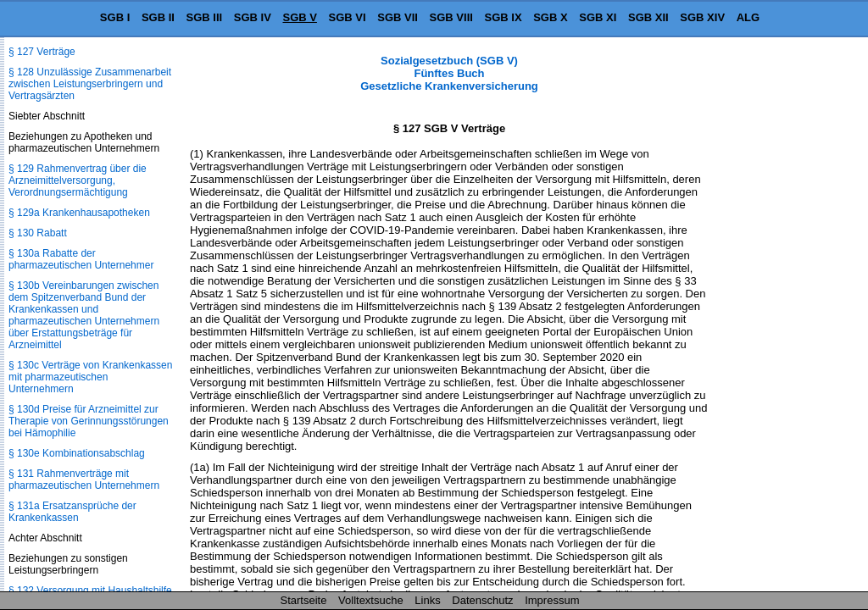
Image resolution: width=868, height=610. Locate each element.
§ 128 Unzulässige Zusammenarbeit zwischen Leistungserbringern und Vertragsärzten (90, 84)
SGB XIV (702, 17)
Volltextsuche (371, 600)
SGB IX (504, 17)
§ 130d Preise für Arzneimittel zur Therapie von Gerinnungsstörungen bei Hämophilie (89, 421)
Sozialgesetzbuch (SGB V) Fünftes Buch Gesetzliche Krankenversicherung (449, 73)
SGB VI (348, 17)
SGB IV (253, 17)
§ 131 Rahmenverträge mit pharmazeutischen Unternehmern (84, 480)
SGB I (115, 17)
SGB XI (598, 17)
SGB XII (648, 17)
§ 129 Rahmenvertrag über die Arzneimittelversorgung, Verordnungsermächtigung (78, 180)
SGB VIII (451, 17)
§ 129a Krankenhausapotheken (79, 213)
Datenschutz (482, 600)
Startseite (304, 600)
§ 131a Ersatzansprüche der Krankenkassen (72, 512)
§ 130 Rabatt (38, 233)
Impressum (552, 600)
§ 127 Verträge (42, 52)
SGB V (299, 17)
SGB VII (398, 17)
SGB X (550, 17)
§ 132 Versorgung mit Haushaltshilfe (90, 591)
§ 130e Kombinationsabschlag (77, 453)
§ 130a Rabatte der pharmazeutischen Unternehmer (81, 259)
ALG (748, 17)
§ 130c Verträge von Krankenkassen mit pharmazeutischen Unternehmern (90, 377)
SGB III (205, 17)
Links (427, 600)
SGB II (158, 17)
